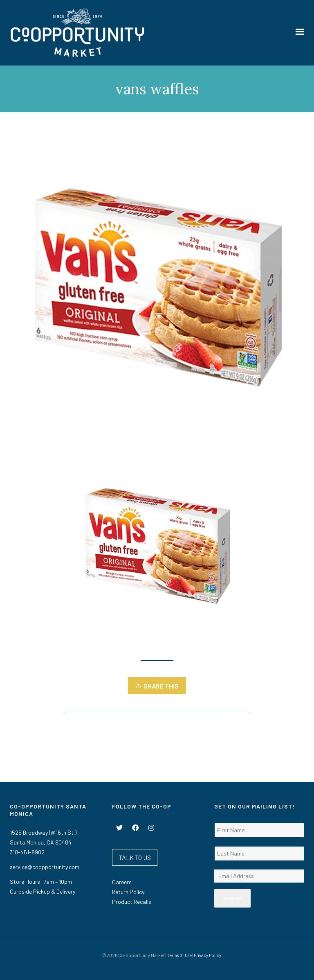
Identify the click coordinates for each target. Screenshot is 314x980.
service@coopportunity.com (45, 867)
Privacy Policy (207, 955)
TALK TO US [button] (135, 857)
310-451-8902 (27, 852)
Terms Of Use (179, 955)
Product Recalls (132, 902)
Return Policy (128, 892)
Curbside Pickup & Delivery (43, 891)
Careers (122, 882)
